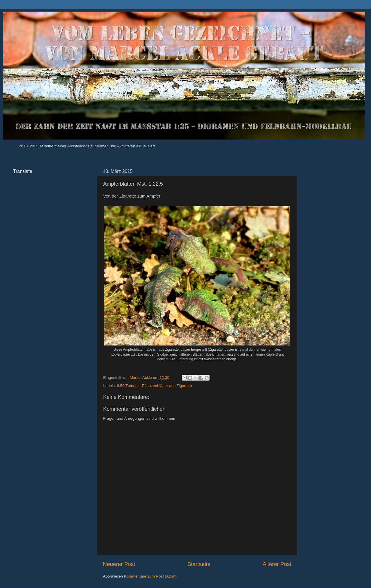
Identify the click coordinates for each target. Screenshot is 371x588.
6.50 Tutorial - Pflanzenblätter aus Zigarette (154, 386)
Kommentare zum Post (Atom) (150, 576)
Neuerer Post (119, 564)
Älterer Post (277, 564)
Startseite (199, 564)
